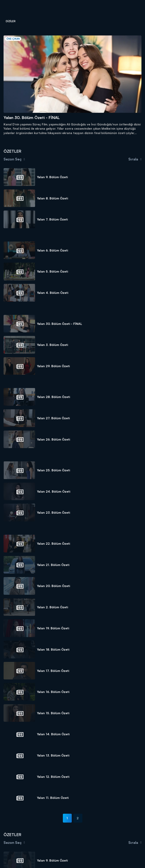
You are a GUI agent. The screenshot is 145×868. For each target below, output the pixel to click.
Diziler (11, 21)
